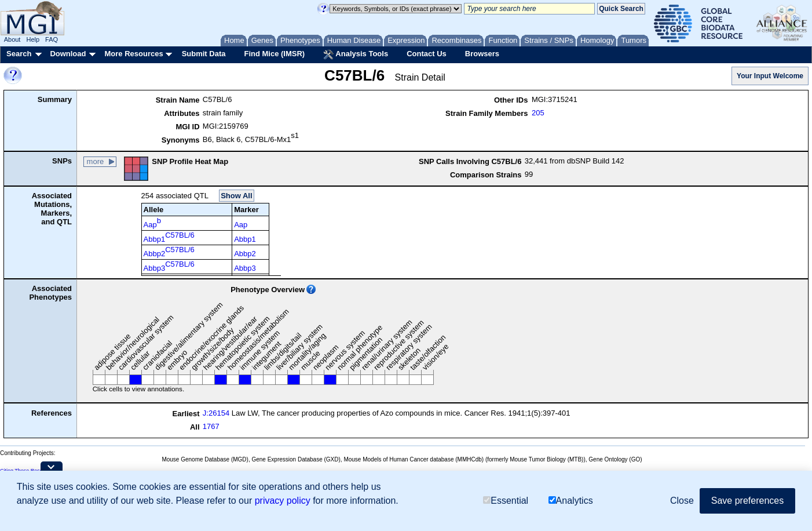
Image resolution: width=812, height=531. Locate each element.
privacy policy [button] (283, 501)
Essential (506, 501)
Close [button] (682, 501)
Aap (152, 223)
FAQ (52, 39)
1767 (211, 426)
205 (538, 113)
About (12, 39)
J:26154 (216, 413)
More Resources (133, 54)
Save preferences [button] (747, 501)
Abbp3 (169, 266)
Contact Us (427, 54)
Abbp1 (169, 237)
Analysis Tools (356, 54)
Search (19, 54)
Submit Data (204, 54)
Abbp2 (169, 252)
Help (33, 39)
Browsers (482, 54)
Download (68, 54)
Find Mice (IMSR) (274, 54)
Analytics (571, 501)
